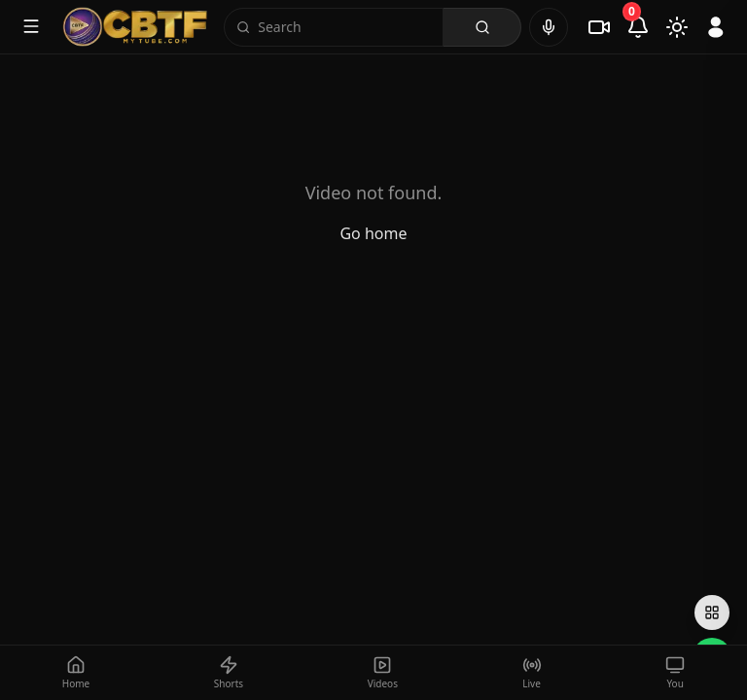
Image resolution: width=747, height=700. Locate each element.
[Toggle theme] (677, 27)
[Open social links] (712, 612)
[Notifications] (638, 27)
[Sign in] (716, 27)
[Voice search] (549, 27)
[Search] (344, 27)
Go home (373, 233)
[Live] (599, 27)
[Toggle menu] (31, 26)
